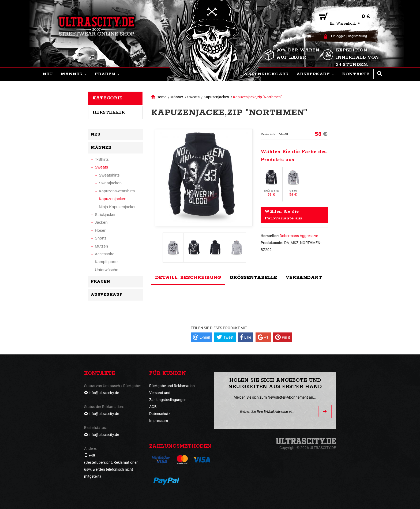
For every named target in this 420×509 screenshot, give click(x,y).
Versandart (304, 278)
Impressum (159, 421)
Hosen (101, 230)
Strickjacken (106, 214)
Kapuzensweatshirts (117, 191)
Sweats (193, 97)
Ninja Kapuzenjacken (118, 207)
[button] (74, 74)
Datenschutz (160, 414)
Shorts (101, 238)
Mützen (101, 246)
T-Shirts (102, 159)
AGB (153, 407)
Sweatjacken (110, 183)
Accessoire (105, 254)
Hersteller (109, 112)
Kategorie (107, 98)
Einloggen (338, 36)
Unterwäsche (107, 270)
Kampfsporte (106, 262)
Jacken (101, 222)
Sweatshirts (109, 175)
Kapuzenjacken (216, 97)
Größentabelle (253, 278)
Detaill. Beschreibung (188, 278)
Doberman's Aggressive (299, 236)
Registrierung (357, 36)
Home (161, 97)
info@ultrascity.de (104, 393)
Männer (177, 97)
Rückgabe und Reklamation (172, 386)
